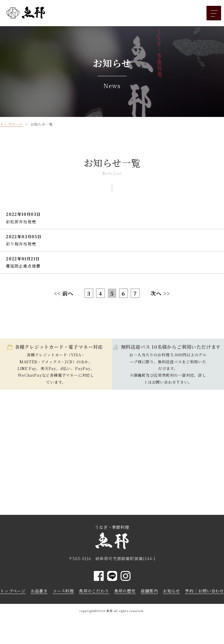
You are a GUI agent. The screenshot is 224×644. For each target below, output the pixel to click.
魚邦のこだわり (94, 591)
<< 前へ (64, 293)
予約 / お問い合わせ (204, 591)
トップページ (13, 591)
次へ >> (160, 293)
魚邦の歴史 (125, 591)
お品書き (39, 591)
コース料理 (63, 591)
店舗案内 (149, 591)
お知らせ (171, 591)
